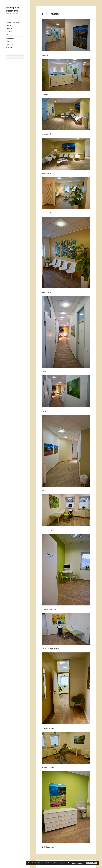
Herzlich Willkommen (13, 22)
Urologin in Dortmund (12, 9)
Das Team (9, 32)
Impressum (9, 48)
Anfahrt (8, 41)
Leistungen (9, 35)
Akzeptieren (92, 863)
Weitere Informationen (78, 863)
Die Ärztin (9, 25)
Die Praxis (9, 29)
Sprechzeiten (10, 38)
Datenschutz (10, 44)
